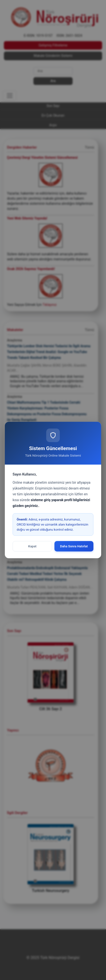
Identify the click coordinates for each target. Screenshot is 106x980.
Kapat (32, 546)
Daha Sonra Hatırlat (74, 546)
